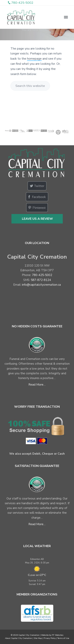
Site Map (38, 638)
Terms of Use (63, 638)
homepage (34, 59)
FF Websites (58, 635)
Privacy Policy (50, 638)
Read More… (37, 385)
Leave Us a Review (37, 219)
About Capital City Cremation (18, 638)
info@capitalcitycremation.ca (41, 285)
